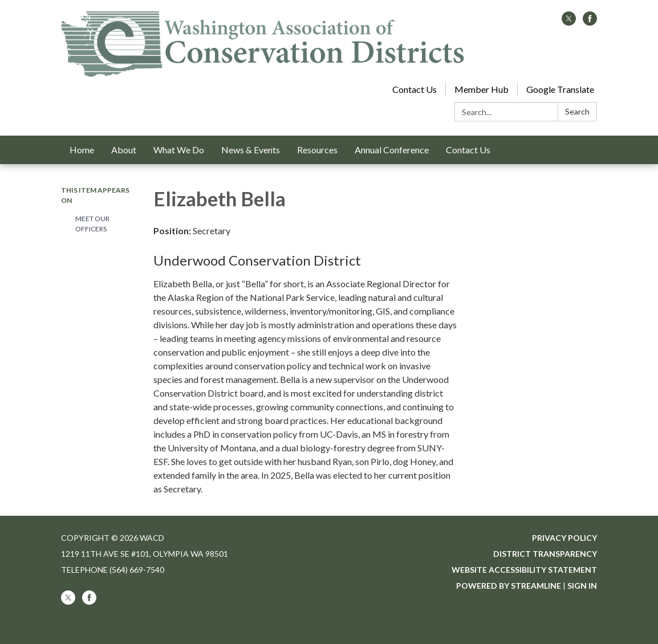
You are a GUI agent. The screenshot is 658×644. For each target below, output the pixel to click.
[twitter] (569, 22)
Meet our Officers (92, 224)
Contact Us (415, 89)
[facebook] (590, 22)
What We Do (179, 150)
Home (82, 150)
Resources (317, 150)
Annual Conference (392, 150)
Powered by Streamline (509, 586)
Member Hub (482, 89)
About (124, 150)
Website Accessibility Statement (524, 570)
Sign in (582, 586)
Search (577, 111)
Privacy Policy (564, 538)
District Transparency (545, 554)
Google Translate (560, 89)
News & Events (251, 150)
